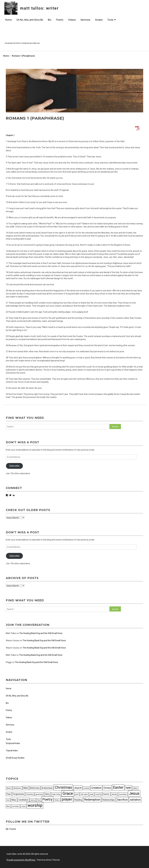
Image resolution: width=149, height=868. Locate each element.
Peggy (9, 662)
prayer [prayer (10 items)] (67, 799)
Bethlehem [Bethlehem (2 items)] (17, 788)
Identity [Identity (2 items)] (114, 794)
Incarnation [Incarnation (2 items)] (123, 794)
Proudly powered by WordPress (21, 860)
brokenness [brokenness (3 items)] (47, 788)
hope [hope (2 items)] (92, 794)
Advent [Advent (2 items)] (9, 788)
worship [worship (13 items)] (35, 805)
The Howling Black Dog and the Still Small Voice (41, 633)
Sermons (85, 20)
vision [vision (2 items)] (23, 806)
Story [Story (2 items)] (8, 806)
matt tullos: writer (39, 8)
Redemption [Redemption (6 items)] (92, 800)
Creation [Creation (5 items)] (96, 788)
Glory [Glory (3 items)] (47, 794)
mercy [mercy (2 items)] (33, 800)
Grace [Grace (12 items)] (68, 793)
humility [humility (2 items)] (98, 794)
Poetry (60, 20)
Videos (72, 20)
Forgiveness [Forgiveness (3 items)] (18, 794)
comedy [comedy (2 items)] (86, 788)
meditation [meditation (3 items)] (23, 800)
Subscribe (14, 466)
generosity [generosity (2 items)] (39, 794)
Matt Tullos (11, 633)
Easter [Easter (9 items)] (118, 787)
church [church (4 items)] (78, 788)
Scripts (99, 20)
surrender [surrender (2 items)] (16, 806)
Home (8, 20)
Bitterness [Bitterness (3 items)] (35, 788)
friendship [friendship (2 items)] (30, 794)
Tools (112, 20)
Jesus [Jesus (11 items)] (134, 793)
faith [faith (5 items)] (128, 788)
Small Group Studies (15, 758)
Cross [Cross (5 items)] (107, 788)
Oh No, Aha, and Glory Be (30, 20)
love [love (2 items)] (8, 800)
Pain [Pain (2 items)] (39, 800)
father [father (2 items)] (135, 788)
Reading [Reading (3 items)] (78, 800)
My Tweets (11, 829)
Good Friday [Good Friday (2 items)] (56, 794)
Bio (50, 20)
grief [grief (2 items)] (77, 794)
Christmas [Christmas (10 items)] (63, 787)
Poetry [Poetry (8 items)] (47, 799)
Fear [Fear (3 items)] (9, 794)
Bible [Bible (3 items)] (26, 788)
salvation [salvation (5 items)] (135, 800)
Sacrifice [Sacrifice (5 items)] (122, 800)
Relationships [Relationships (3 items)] (109, 800)
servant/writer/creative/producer (22, 43)
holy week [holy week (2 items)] (84, 794)
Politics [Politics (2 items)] (57, 800)
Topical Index (12, 751)
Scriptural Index (13, 743)
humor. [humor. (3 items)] (106, 794)
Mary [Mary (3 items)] (14, 800)
